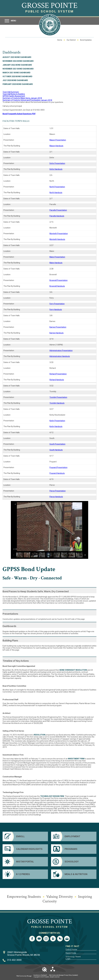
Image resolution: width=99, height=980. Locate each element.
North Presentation (57, 187)
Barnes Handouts (57, 333)
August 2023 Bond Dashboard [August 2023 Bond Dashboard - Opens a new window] (17, 57)
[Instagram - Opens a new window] (46, 939)
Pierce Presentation (58, 491)
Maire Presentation (57, 257)
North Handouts (56, 193)
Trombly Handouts (57, 403)
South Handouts (56, 450)
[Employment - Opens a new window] (74, 836)
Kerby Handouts (56, 426)
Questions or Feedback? (40, 975)
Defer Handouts (56, 169)
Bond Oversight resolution (73, 670)
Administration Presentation (61, 350)
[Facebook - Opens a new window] (32, 939)
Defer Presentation (57, 163)
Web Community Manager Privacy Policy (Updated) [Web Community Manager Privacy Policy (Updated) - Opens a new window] (64, 975)
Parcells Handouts (57, 216)
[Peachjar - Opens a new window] (53, 939)
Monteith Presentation (59, 234)
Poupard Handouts (57, 473)
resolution (40, 735)
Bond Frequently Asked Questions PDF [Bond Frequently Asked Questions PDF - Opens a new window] (19, 114)
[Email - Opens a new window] (67, 939)
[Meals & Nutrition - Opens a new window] (74, 874)
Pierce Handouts (56, 497)
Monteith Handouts (57, 239)
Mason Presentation (58, 140)
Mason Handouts (56, 146)
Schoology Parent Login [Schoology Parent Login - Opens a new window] (73, 958)
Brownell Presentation (59, 280)
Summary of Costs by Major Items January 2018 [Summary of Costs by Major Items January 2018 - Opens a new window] (22, 98)
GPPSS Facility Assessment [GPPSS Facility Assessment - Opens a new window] (14, 96)
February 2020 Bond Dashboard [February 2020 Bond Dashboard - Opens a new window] (18, 84)
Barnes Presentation (58, 327)
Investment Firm (76, 759)
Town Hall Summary (11, 92)
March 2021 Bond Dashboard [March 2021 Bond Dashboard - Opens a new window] (16, 73)
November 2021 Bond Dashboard (18, 69)
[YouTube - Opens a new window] (39, 939)
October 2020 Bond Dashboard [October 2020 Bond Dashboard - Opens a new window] (17, 76)
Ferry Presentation (57, 304)
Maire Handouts (56, 263)
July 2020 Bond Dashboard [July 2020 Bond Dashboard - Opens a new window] (15, 80)
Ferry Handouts (56, 309)
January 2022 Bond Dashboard (17, 65)
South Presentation (57, 444)
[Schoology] (74, 862)
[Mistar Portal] (25, 862)
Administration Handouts (60, 356)
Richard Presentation (58, 374)
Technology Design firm (52, 796)
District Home (71, 949)
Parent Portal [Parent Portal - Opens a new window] (71, 953)
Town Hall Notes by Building (14, 94)
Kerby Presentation (57, 421)
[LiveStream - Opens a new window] (60, 939)
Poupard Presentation (58, 467)
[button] (10, 21)
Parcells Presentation (58, 210)
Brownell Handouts (57, 286)
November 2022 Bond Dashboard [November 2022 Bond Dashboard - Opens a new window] (18, 61)
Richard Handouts (57, 380)
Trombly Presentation (58, 397)
